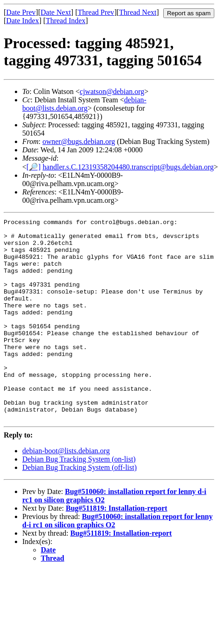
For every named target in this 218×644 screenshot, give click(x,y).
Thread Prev (96, 12)
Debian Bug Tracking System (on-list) (79, 499)
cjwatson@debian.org (112, 91)
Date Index (22, 21)
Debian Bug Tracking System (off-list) (80, 508)
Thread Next (138, 12)
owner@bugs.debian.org (79, 141)
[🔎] (34, 167)
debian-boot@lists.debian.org (84, 104)
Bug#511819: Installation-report (117, 548)
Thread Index (66, 21)
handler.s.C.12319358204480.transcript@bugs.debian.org (128, 167)
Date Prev (21, 12)
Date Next (56, 12)
